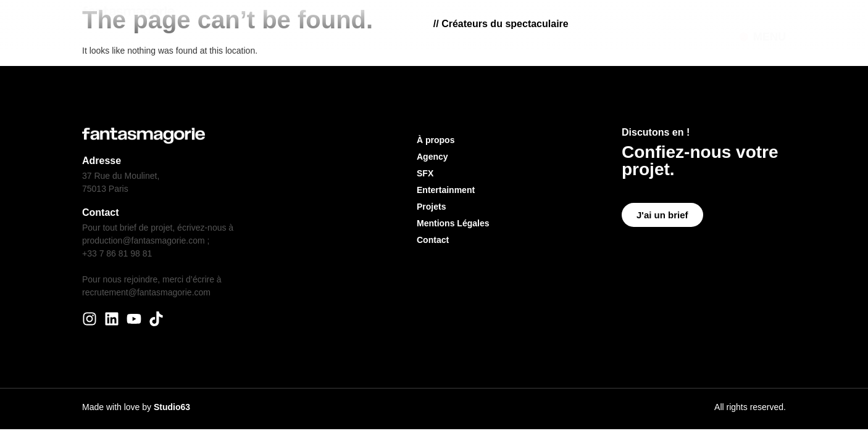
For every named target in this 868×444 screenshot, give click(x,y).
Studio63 (172, 407)
